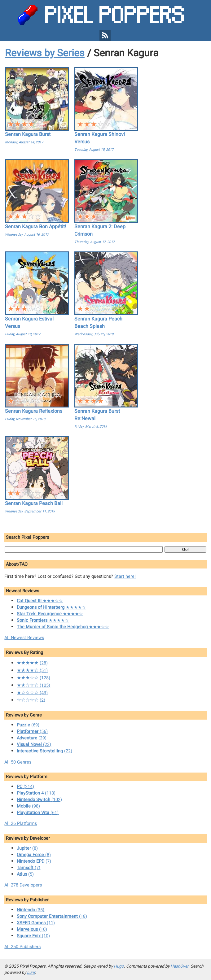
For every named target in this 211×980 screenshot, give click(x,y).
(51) (32, 671)
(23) (34, 745)
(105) (33, 685)
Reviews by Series (45, 53)
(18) (52, 916)
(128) (33, 678)
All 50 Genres (18, 762)
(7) (34, 861)
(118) (36, 793)
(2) (31, 700)
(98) (28, 806)
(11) (36, 923)
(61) (38, 813)
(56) (32, 732)
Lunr (31, 973)
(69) (28, 725)
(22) (44, 751)
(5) (25, 874)
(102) (39, 800)
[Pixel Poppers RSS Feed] (105, 35)
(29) (32, 738)
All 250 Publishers (22, 947)
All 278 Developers (23, 885)
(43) (32, 693)
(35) (31, 910)
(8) (27, 848)
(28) (32, 663)
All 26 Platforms (21, 823)
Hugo (119, 966)
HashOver (179, 966)
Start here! (125, 576)
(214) (25, 787)
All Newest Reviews (24, 638)
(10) (32, 929)
